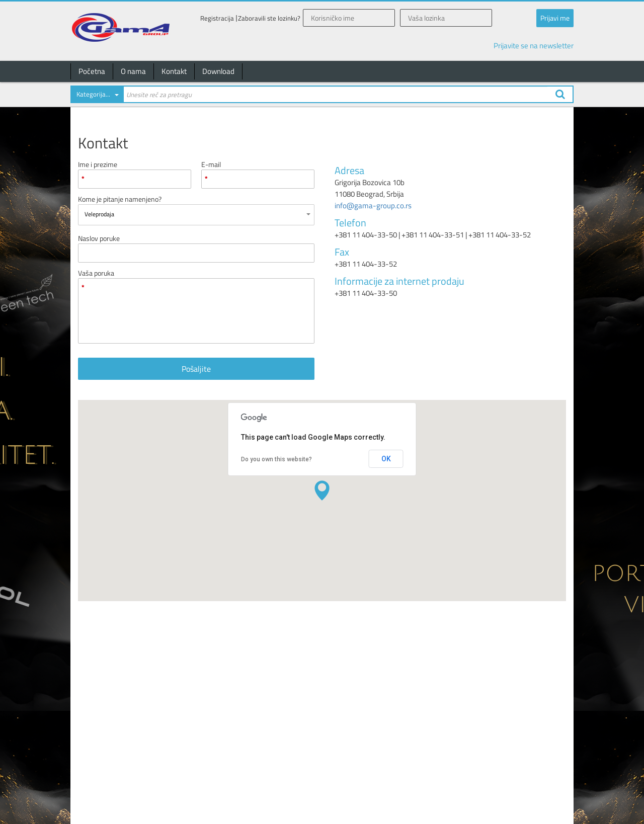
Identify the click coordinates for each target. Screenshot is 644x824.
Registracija (217, 18)
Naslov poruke (99, 238)
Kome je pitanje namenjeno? (120, 199)
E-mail (211, 164)
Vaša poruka (96, 273)
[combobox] (97, 96)
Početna (92, 71)
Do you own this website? (276, 459)
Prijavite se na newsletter (534, 46)
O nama (133, 71)
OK (386, 459)
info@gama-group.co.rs (373, 205)
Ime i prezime (98, 164)
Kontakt (174, 71)
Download (218, 71)
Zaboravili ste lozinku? (269, 18)
